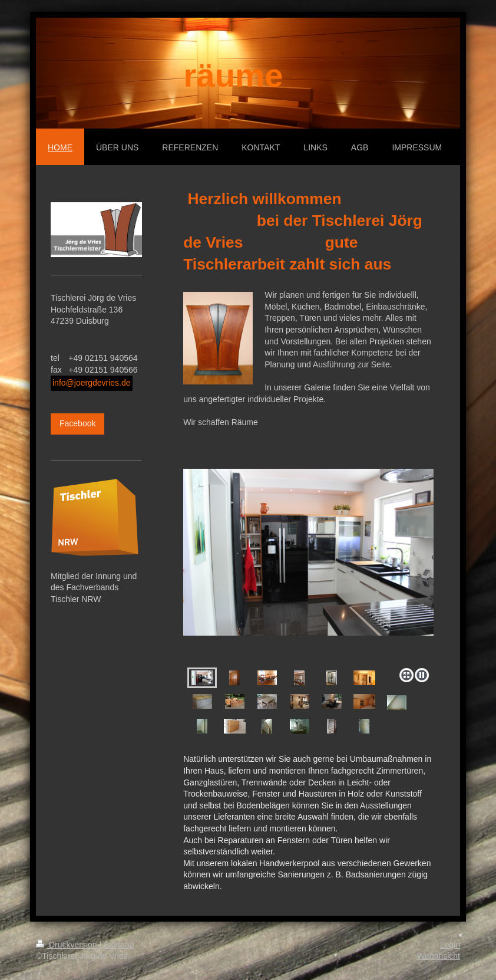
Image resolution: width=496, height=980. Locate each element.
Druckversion (67, 945)
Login (450, 945)
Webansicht (439, 956)
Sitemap (119, 945)
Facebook (77, 423)
